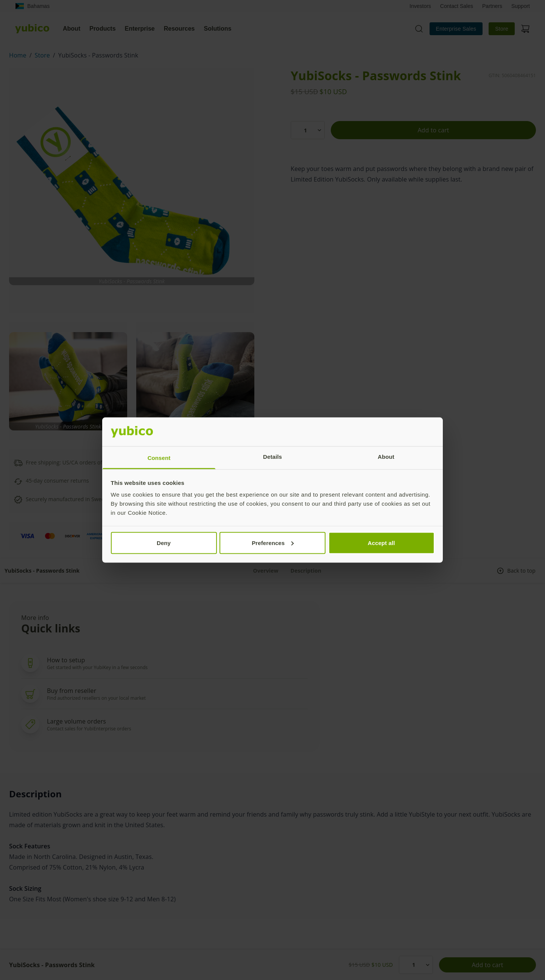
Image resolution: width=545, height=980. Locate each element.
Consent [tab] (159, 458)
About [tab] (386, 457)
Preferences (273, 543)
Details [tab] (272, 457)
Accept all (381, 543)
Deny (164, 543)
